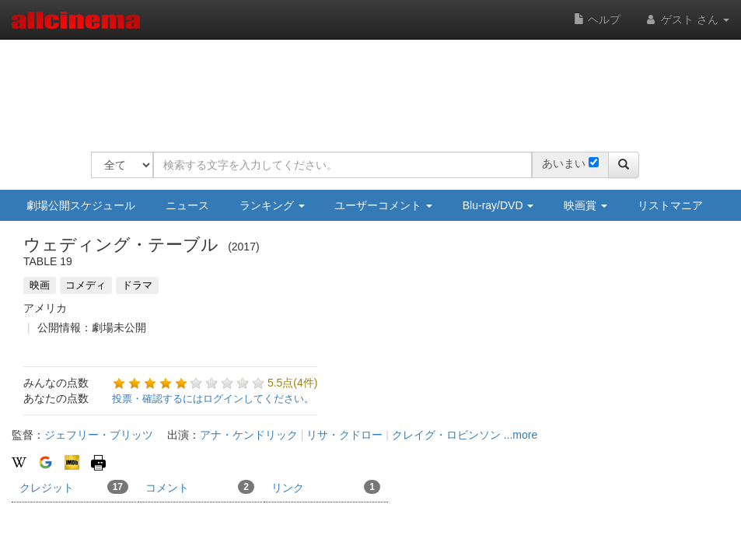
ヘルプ (597, 19)
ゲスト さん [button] (687, 19)
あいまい (564, 163)
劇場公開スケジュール (81, 205)
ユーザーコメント (383, 205)
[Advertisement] (374, 86)
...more (521, 435)
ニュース (187, 205)
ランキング (272, 205)
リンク (326, 487)
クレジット (74, 487)
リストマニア (670, 205)
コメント (200, 487)
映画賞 (585, 205)
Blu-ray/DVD (498, 205)
